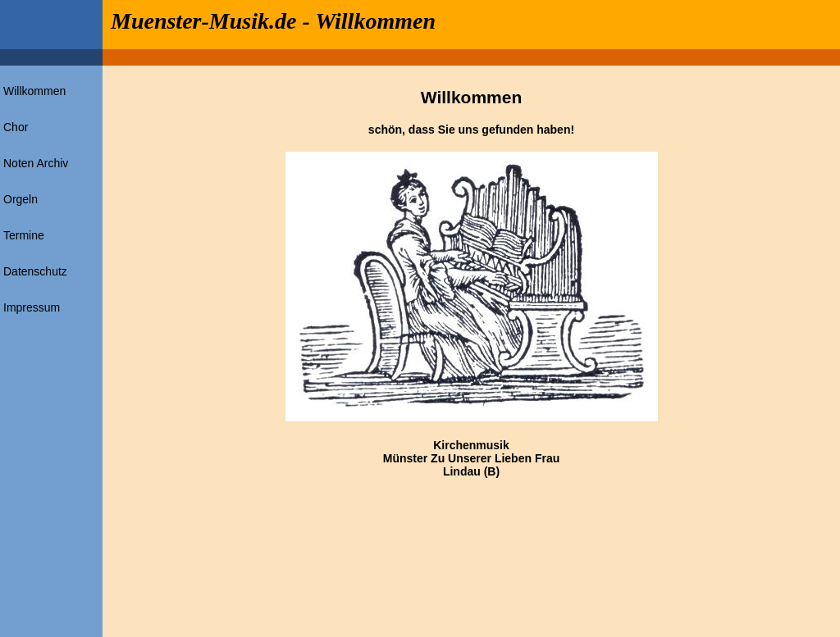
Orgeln (21, 199)
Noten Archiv (36, 163)
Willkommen (34, 91)
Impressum (32, 307)
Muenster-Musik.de (203, 21)
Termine (24, 235)
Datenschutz (35, 271)
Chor (16, 127)
